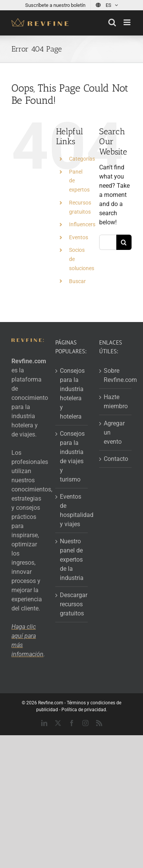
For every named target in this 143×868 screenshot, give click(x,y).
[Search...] (108, 242)
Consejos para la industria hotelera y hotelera (72, 394)
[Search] (124, 242)
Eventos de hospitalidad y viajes (72, 510)
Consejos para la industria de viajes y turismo (72, 457)
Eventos (79, 237)
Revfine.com (51, 703)
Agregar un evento (114, 432)
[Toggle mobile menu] (128, 22)
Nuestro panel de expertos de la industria (72, 560)
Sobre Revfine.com (116, 375)
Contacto (116, 459)
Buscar (77, 281)
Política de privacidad (84, 710)
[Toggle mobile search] (112, 22)
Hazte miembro (116, 402)
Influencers (82, 224)
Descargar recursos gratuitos (72, 604)
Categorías (82, 159)
